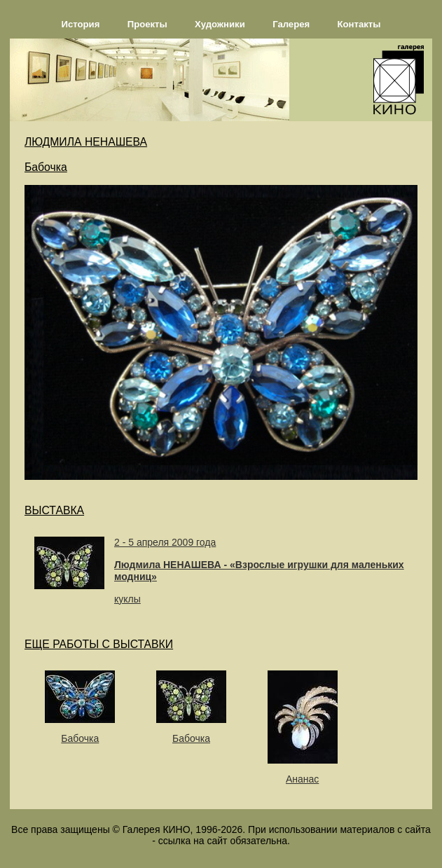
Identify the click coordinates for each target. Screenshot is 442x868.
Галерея (291, 24)
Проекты (147, 24)
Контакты (359, 24)
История (81, 24)
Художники (220, 24)
